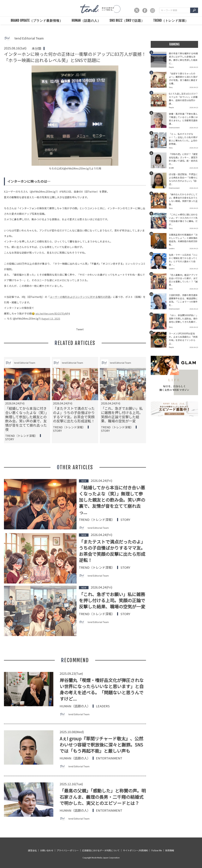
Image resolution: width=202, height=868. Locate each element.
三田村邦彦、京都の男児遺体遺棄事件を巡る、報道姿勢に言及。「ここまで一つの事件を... (183, 300)
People (11, 435)
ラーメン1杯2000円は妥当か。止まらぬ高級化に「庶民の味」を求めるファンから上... (183, 338)
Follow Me (157, 850)
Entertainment (109, 758)
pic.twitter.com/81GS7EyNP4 (53, 313)
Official (107, 435)
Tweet (80, 329)
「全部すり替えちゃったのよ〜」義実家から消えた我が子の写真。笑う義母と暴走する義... (183, 78)
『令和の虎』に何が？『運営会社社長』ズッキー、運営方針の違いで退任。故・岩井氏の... (183, 159)
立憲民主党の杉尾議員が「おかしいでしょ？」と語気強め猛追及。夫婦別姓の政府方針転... (183, 240)
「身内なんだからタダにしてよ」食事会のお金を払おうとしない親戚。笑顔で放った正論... (183, 199)
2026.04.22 (194, 208)
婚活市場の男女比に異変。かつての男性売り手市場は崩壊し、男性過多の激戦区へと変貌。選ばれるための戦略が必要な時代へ (26, 417)
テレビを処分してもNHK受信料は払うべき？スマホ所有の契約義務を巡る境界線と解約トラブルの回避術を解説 (122, 417)
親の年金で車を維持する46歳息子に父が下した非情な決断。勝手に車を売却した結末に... (183, 58)
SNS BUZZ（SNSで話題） (127, 21)
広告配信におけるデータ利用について (101, 850)
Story (57, 435)
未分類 (36, 48)
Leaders (103, 706)
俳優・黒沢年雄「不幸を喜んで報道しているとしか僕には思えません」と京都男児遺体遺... (183, 119)
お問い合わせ (47, 850)
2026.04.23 (194, 67)
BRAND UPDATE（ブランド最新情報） (37, 21)
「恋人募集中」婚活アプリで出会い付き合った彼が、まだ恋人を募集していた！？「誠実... (183, 280)
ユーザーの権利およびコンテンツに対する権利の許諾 (80, 297)
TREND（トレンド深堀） (171, 21)
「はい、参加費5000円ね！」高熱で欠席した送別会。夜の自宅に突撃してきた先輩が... (183, 318)
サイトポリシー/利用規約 (135, 850)
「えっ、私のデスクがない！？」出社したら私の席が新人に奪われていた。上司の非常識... (183, 139)
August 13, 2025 (51, 318)
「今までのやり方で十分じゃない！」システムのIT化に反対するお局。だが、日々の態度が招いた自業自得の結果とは (74, 417)
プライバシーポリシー (68, 850)
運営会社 (32, 850)
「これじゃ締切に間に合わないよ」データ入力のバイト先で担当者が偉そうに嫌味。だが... (183, 219)
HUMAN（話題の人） (86, 21)
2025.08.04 (194, 168)
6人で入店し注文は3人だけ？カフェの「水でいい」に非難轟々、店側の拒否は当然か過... (183, 99)
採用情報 (170, 850)
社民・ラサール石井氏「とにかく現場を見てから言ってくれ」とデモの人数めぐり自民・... (183, 260)
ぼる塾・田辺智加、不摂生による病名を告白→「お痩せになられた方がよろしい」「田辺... (183, 179)
